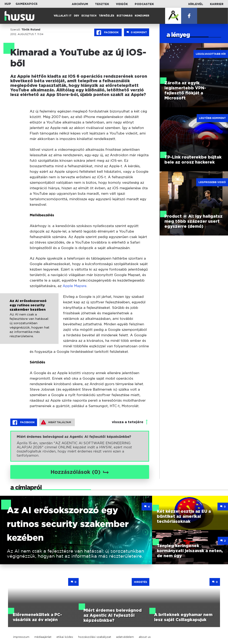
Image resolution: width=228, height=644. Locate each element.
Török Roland (31, 30)
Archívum (80, 4)
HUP (8, 4)
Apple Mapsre (75, 286)
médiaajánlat (43, 637)
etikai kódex (65, 637)
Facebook (108, 33)
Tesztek (102, 4)
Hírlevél (196, 4)
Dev (76, 16)
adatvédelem (125, 637)
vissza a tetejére (128, 422)
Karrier (217, 4)
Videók (122, 4)
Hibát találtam (56, 422)
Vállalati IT (63, 16)
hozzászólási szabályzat (95, 637)
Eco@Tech (89, 16)
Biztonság (125, 16)
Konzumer (142, 16)
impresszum (21, 637)
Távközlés (107, 16)
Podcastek (144, 4)
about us (145, 637)
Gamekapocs (27, 4)
